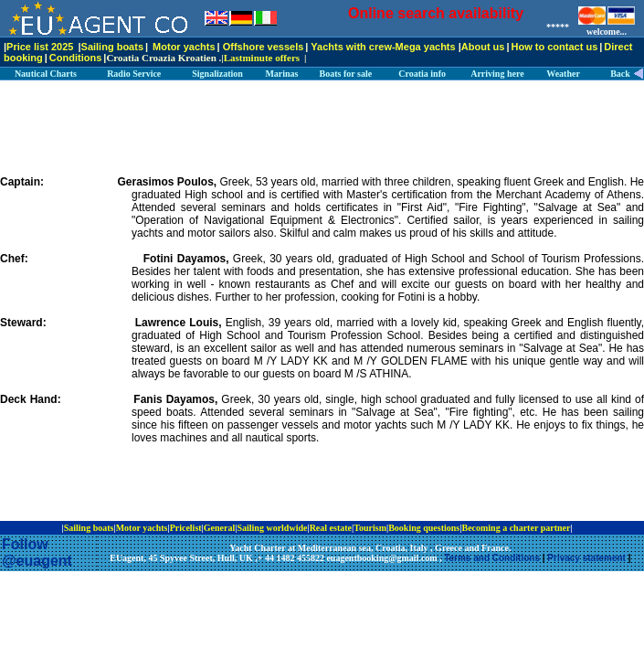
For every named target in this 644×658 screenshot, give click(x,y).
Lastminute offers (262, 58)
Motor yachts (184, 47)
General (219, 528)
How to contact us (555, 47)
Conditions (75, 58)
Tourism (370, 528)
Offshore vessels (264, 47)
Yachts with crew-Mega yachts (383, 47)
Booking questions (424, 528)
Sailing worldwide (272, 528)
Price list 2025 (40, 47)
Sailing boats (112, 47)
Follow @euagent (37, 552)
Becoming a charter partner (516, 528)
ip (578, 528)
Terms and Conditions (492, 558)
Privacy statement (586, 558)
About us (483, 47)
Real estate (331, 528)
